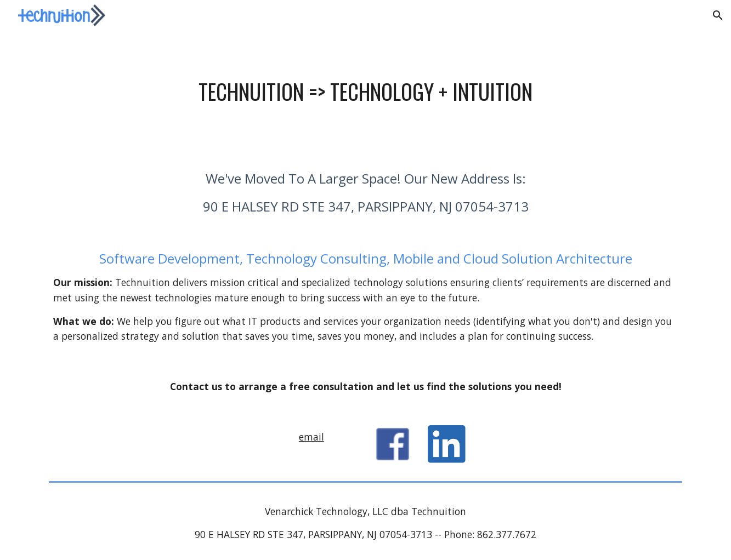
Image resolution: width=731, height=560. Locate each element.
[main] (365, 92)
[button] (718, 15)
